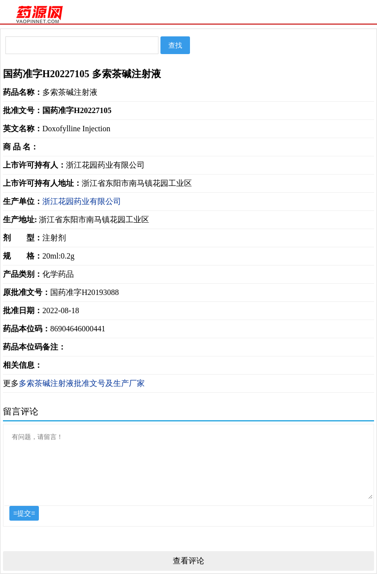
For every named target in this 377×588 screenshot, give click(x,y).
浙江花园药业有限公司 (82, 201)
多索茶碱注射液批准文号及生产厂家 (82, 383)
